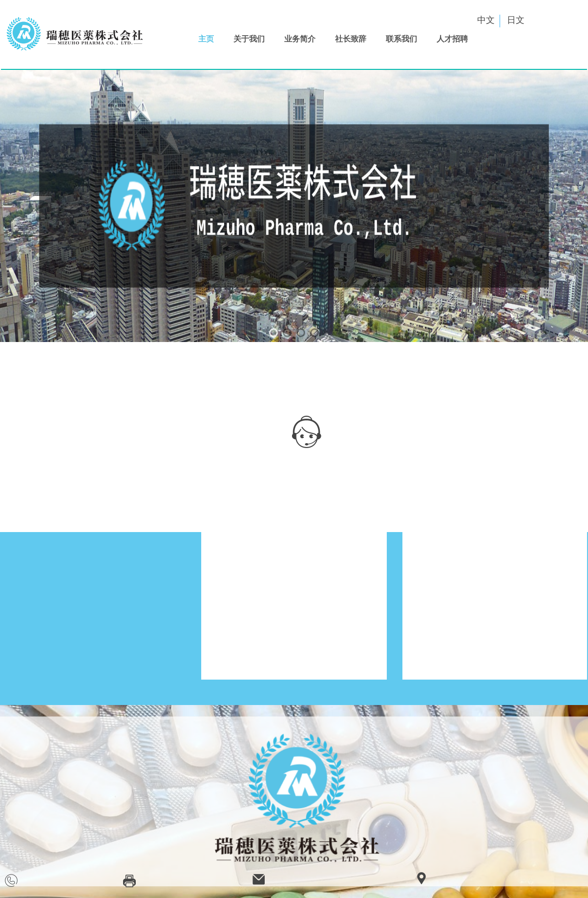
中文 (486, 20)
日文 (516, 20)
